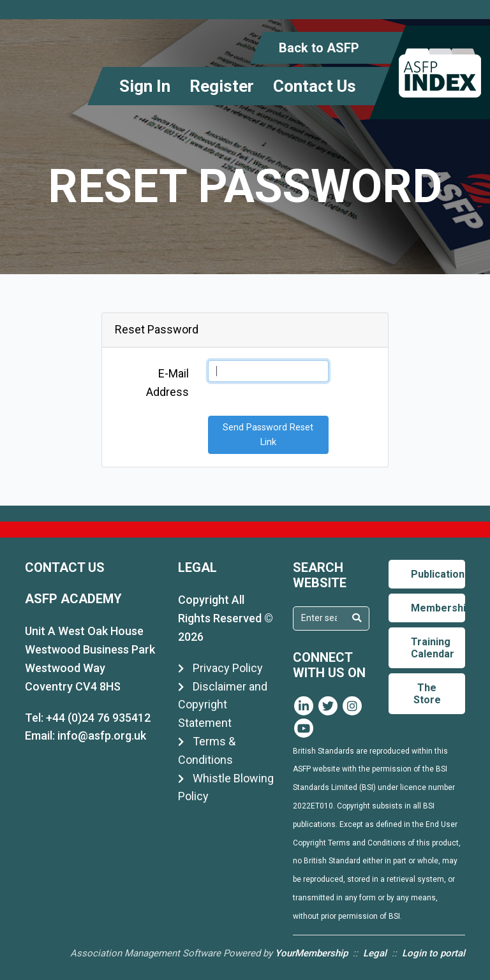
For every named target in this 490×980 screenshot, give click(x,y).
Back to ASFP (319, 48)
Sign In (145, 86)
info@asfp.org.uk (102, 735)
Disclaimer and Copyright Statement (223, 705)
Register (222, 86)
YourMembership (311, 953)
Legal (375, 953)
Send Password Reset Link (268, 435)
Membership (438, 608)
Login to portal (434, 953)
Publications (438, 574)
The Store (427, 694)
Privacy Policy (220, 668)
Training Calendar (433, 648)
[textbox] (319, 618)
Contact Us (315, 86)
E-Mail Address (167, 383)
